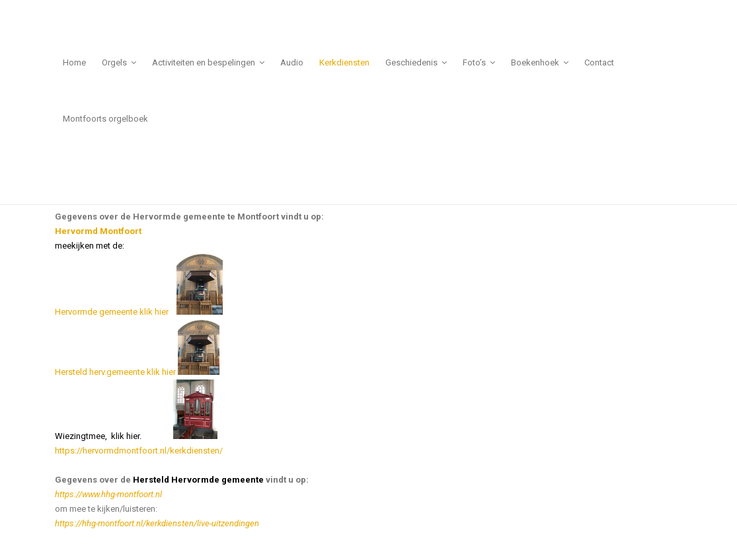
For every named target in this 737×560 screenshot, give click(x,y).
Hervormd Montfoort (98, 231)
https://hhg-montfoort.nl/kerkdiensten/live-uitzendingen (157, 523)
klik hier (157, 312)
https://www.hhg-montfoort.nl (108, 494)
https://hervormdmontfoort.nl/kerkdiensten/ (139, 451)
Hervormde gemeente (96, 312)
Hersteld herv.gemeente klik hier (137, 372)
